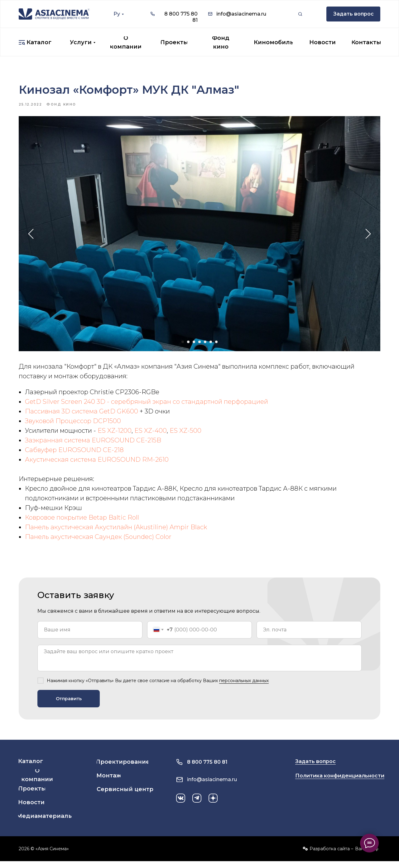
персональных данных (244, 687)
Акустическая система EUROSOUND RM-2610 (97, 463)
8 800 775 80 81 (207, 769)
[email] (309, 637)
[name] (90, 637)
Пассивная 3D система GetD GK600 (82, 415)
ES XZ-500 (185, 434)
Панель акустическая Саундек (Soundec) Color (98, 540)
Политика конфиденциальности (340, 783)
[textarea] (199, 665)
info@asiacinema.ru (241, 14)
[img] (54, 14)
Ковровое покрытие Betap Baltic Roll (82, 521)
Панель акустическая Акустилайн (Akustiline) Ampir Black (116, 531)
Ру (117, 14)
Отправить (69, 705)
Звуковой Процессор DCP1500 (73, 424)
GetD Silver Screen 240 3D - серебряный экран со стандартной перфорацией (147, 405)
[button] (353, 14)
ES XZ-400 (151, 434)
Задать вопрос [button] (315, 768)
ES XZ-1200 (115, 434)
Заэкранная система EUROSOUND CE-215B (93, 444)
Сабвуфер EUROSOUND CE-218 (74, 453)
